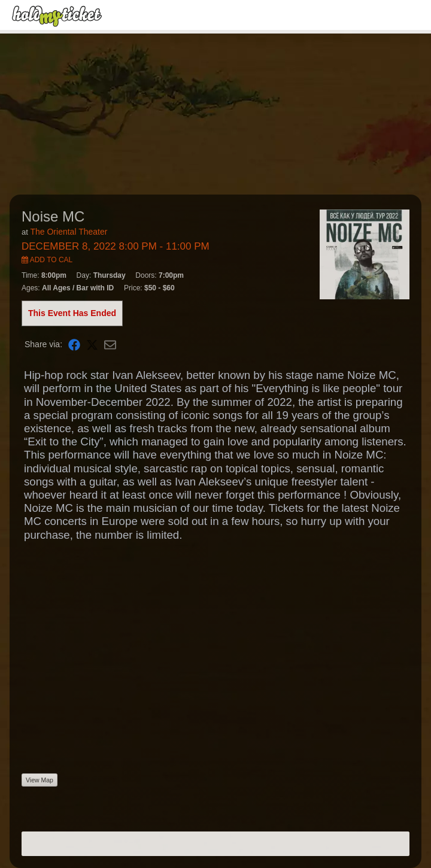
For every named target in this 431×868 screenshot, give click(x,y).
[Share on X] (92, 345)
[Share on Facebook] (74, 345)
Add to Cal (47, 260)
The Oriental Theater (69, 232)
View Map (40, 780)
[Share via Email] (110, 345)
